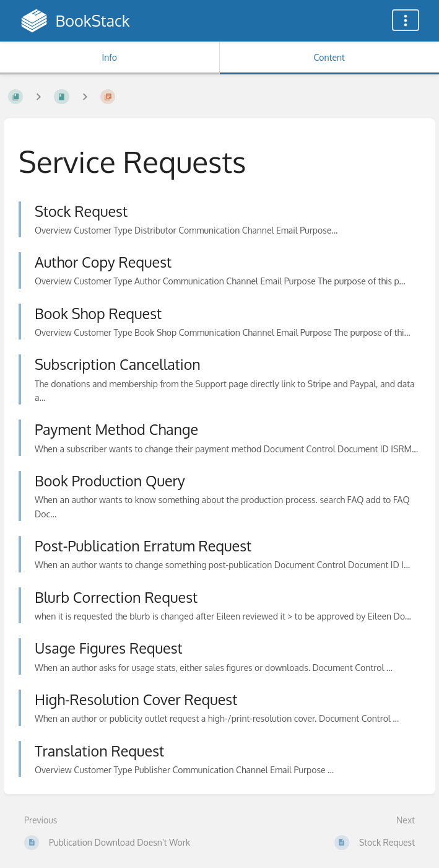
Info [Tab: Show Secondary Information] (109, 57)
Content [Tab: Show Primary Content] (329, 57)
